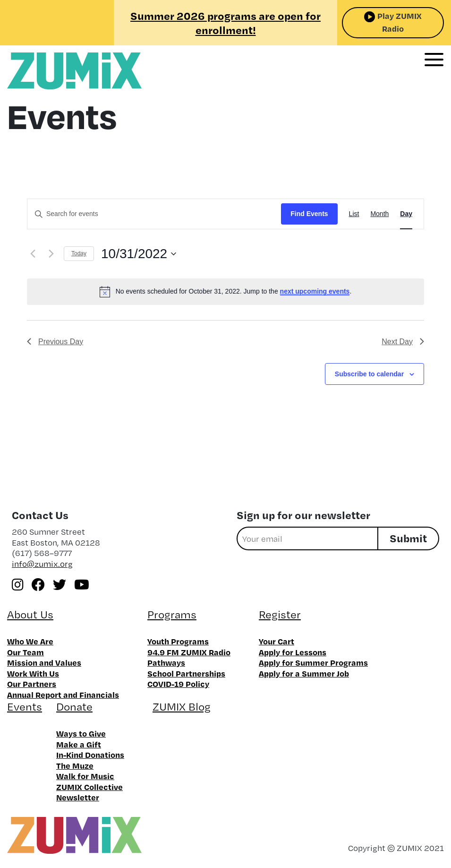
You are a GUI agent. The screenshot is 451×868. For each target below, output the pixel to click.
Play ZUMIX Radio (400, 22)
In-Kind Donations (90, 755)
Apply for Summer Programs (313, 662)
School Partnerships (186, 673)
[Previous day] (33, 254)
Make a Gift (79, 744)
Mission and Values (44, 662)
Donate (74, 707)
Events (25, 707)
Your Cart (277, 641)
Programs (172, 614)
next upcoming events (315, 291)
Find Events (309, 214)
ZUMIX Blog (182, 707)
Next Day (403, 342)
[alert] (225, 292)
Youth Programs (178, 641)
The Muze (75, 765)
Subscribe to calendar (369, 374)
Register (280, 614)
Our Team (26, 652)
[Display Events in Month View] (379, 214)
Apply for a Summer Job (304, 673)
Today (79, 253)
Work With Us (33, 673)
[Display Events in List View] (354, 214)
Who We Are (30, 641)
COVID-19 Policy (178, 684)
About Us (30, 614)
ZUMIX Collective (89, 787)
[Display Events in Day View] (406, 214)
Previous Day (55, 342)
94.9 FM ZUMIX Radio (189, 652)
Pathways (166, 662)
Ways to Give (81, 733)
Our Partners (32, 684)
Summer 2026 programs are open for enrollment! (225, 23)
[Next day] (51, 254)
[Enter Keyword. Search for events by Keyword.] (154, 214)
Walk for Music (85, 776)
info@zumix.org (42, 564)
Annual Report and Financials (63, 694)
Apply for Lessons (293, 652)
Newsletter (78, 797)
